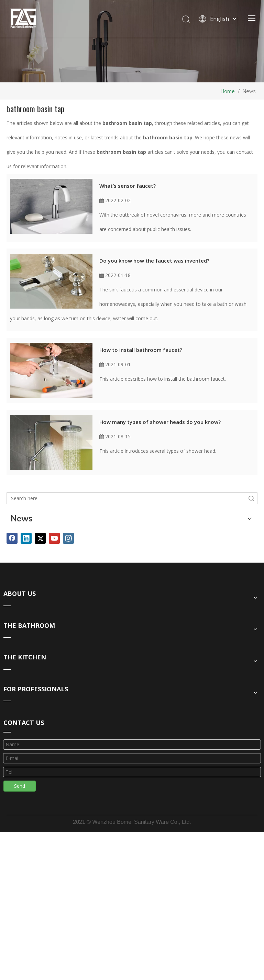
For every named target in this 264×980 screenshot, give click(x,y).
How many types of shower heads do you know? (160, 422)
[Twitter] (40, 538)
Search (251, 498)
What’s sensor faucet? (128, 186)
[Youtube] (54, 538)
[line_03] (7, 732)
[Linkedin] (26, 538)
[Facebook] (12, 538)
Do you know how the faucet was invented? (154, 261)
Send (20, 786)
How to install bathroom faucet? (141, 350)
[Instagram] (68, 538)
